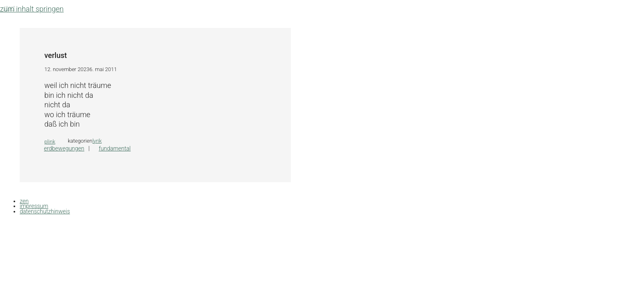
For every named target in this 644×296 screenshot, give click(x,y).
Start (9, 8)
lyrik (97, 141)
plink (50, 142)
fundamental (115, 148)
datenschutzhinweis (45, 211)
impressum (34, 206)
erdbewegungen (64, 148)
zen (24, 201)
